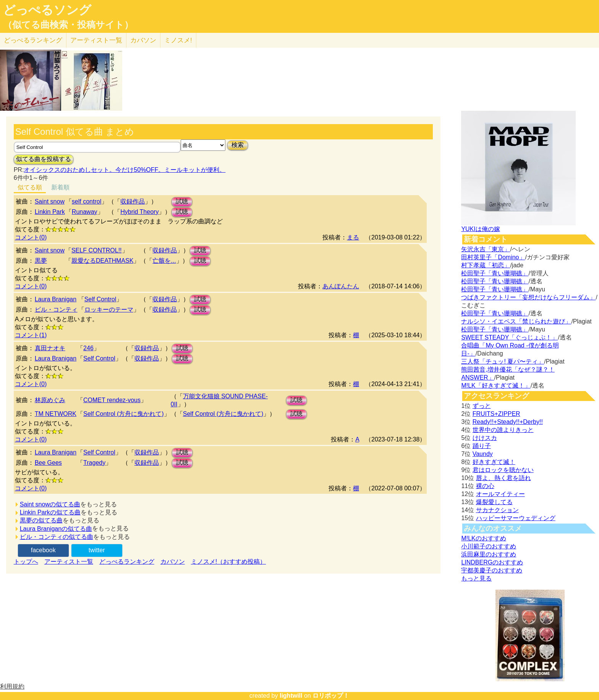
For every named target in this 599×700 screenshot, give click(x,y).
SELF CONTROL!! (97, 250)
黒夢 (41, 261)
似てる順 (30, 187)
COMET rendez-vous (112, 400)
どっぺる (33, 40)
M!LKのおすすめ (483, 538)
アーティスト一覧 (69, 562)
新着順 (60, 187)
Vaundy (483, 454)
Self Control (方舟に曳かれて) (124, 414)
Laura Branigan (56, 299)
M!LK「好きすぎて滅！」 (496, 386)
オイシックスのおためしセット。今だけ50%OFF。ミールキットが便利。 (125, 170)
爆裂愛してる (494, 502)
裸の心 (485, 486)
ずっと (482, 406)
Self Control (100, 299)
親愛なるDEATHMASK (102, 261)
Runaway (85, 212)
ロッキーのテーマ (109, 310)
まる (353, 237)
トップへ (26, 562)
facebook (43, 550)
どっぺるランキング (127, 562)
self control (87, 201)
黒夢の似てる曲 (41, 520)
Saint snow (50, 201)
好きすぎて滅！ (494, 462)
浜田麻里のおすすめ (489, 554)
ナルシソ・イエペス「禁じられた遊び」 (516, 321)
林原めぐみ (50, 400)
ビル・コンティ (56, 310)
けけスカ (485, 438)
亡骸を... (164, 261)
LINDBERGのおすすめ (492, 562)
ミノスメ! (178, 40)
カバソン (143, 40)
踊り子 (482, 446)
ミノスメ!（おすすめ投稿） (228, 562)
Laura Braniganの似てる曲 (56, 529)
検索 (238, 145)
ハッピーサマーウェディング (516, 518)
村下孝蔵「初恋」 (486, 265)
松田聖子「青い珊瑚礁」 (495, 273)
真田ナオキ (50, 348)
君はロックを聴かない (503, 470)
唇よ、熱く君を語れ (503, 478)
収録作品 (133, 201)
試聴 (182, 201)
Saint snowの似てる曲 (50, 504)
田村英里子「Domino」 (493, 257)
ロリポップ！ (331, 696)
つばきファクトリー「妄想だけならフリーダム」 (528, 297)
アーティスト (96, 40)
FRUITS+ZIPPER (496, 414)
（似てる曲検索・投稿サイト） (68, 25)
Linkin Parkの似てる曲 (50, 512)
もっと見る (476, 578)
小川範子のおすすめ (489, 546)
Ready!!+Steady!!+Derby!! (508, 422)
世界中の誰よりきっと (503, 430)
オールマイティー (500, 494)
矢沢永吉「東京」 (486, 249)
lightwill (291, 696)
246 (88, 348)
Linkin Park (50, 212)
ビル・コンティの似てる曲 (57, 537)
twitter (97, 550)
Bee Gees (48, 463)
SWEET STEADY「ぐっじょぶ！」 (509, 337)
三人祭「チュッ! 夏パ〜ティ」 (503, 361)
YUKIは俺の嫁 (480, 229)
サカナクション (497, 510)
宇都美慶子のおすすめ (492, 570)
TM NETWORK (56, 414)
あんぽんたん (341, 286)
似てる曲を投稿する (44, 159)
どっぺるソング (47, 10)
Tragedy (94, 463)
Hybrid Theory (139, 212)
